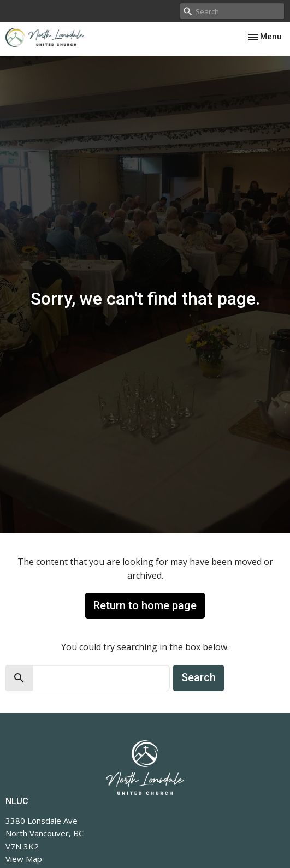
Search (199, 677)
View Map (24, 859)
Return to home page (145, 605)
